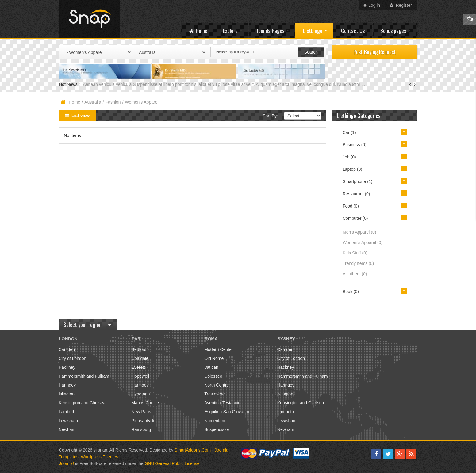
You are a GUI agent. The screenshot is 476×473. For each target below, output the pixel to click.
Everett (138, 367)
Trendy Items (358, 263)
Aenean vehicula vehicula (108, 84)
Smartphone (357, 181)
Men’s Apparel (359, 232)
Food (351, 206)
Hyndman (141, 394)
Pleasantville (144, 421)
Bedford (139, 349)
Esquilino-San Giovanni (227, 412)
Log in (372, 5)
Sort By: (270, 116)
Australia (93, 102)
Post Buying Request (375, 52)
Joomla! (66, 463)
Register (401, 5)
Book (351, 292)
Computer (355, 218)
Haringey (67, 385)
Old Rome (214, 358)
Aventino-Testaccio (222, 403)
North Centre (217, 385)
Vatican (211, 367)
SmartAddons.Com (193, 450)
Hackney (67, 367)
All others (355, 274)
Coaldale (140, 358)
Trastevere (214, 394)
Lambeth (67, 412)
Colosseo (213, 376)
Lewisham (68, 421)
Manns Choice (145, 403)
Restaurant (356, 194)
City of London (72, 358)
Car (349, 132)
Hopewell (140, 376)
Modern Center (219, 349)
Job (349, 157)
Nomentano (215, 421)
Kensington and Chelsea (82, 403)
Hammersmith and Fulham (84, 376)
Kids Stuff (355, 253)
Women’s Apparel (363, 242)
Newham (67, 429)
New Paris (141, 412)
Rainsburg (141, 429)
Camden (67, 349)
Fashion (113, 102)
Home (74, 102)
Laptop (352, 169)
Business (355, 145)
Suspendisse (217, 429)
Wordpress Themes (100, 457)
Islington (67, 394)
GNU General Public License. (173, 463)
